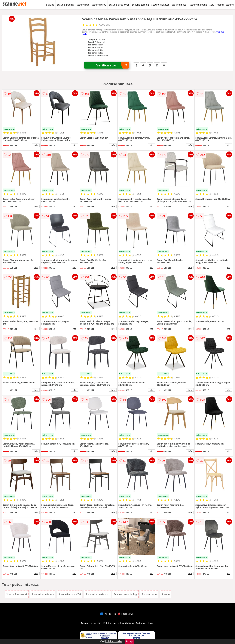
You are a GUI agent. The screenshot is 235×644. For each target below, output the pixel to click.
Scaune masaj (179, 5)
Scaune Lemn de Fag (125, 594)
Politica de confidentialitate (119, 623)
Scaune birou (99, 5)
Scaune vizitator (160, 5)
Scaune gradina (65, 5)
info (36, 145)
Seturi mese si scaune (222, 5)
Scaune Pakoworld (17, 594)
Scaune (50, 5)
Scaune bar (83, 5)
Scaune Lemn (149, 594)
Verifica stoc (112, 65)
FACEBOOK (108, 614)
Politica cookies (144, 623)
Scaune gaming (140, 5)
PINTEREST (125, 614)
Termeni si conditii (91, 623)
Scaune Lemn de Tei (70, 594)
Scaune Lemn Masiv (43, 594)
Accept (130, 641)
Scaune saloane (198, 5)
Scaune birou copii (119, 5)
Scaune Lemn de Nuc (97, 594)
